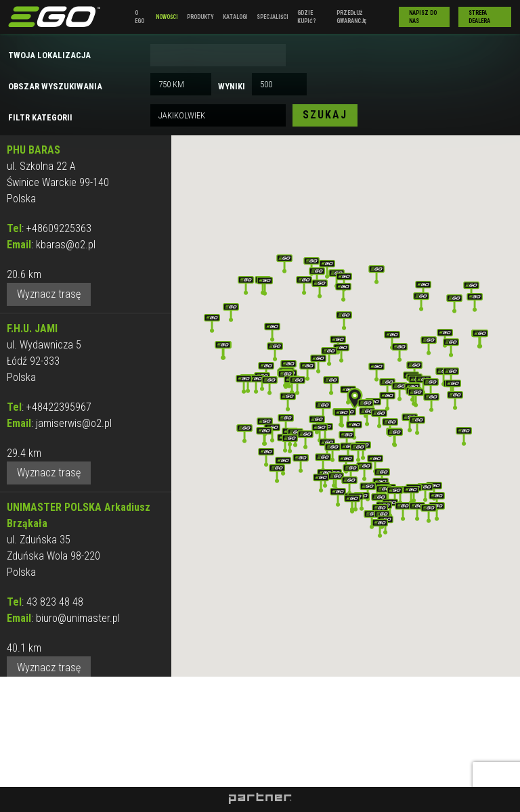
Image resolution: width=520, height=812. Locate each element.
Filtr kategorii (40, 117)
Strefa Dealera (479, 17)
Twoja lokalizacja (49, 55)
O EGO (139, 17)
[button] (355, 399)
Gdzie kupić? (307, 17)
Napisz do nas (423, 17)
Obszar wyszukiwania (55, 86)
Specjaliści (273, 17)
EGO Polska (54, 17)
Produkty (200, 17)
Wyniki (232, 86)
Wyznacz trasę (49, 294)
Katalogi (235, 17)
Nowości (167, 17)
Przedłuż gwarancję (351, 17)
